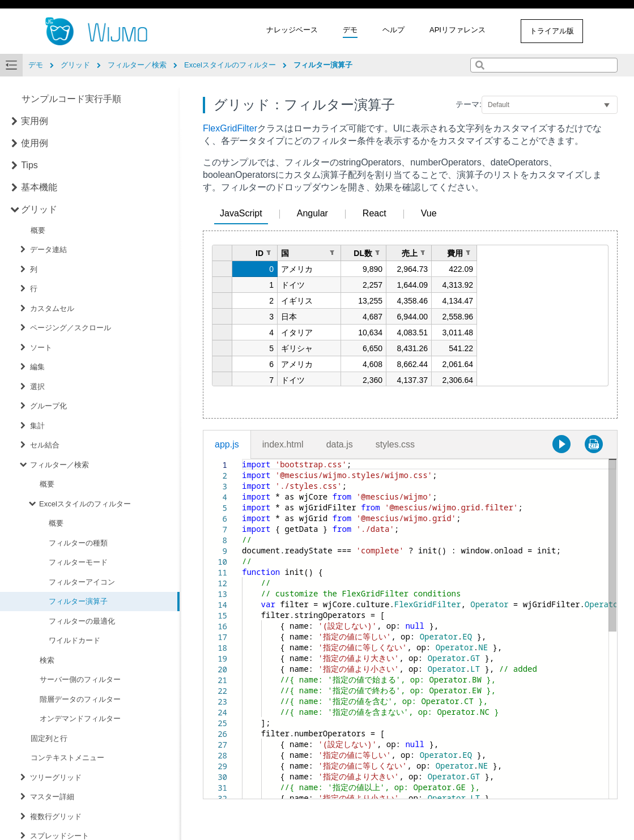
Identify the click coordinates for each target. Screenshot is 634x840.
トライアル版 (552, 31)
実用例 (35, 121)
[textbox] (242, 459)
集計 (37, 426)
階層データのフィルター (80, 699)
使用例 (35, 143)
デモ (350, 30)
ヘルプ (393, 30)
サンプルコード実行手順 (71, 99)
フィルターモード (78, 562)
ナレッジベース (292, 30)
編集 (37, 367)
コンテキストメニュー (67, 758)
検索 (47, 660)
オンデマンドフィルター (80, 719)
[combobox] (544, 65)
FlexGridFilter (230, 128)
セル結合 (45, 445)
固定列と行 (49, 738)
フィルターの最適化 (82, 621)
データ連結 (48, 250)
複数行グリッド (56, 816)
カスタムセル (52, 308)
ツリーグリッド (56, 777)
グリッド (39, 209)
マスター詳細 (52, 797)
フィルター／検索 (59, 465)
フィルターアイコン (82, 582)
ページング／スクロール (71, 328)
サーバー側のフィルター (80, 679)
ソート (41, 347)
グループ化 (48, 406)
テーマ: (469, 104)
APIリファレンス (458, 30)
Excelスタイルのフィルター (85, 504)
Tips (29, 165)
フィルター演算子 (78, 601)
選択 (37, 387)
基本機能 (39, 187)
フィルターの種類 (78, 543)
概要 (38, 230)
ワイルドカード (75, 640)
